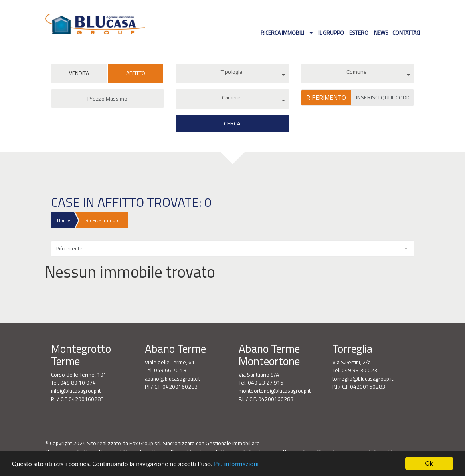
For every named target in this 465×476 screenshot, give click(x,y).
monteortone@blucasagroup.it (275, 391)
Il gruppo (331, 33)
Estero (359, 33)
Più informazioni (236, 464)
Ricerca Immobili (283, 33)
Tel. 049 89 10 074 (73, 383)
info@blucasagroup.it (76, 391)
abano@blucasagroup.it (172, 379)
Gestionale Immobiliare (233, 443)
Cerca (232, 123)
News (381, 33)
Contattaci (406, 33)
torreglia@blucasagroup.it (363, 379)
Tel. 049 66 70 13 (166, 370)
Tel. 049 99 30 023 (355, 370)
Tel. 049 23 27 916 (261, 383)
